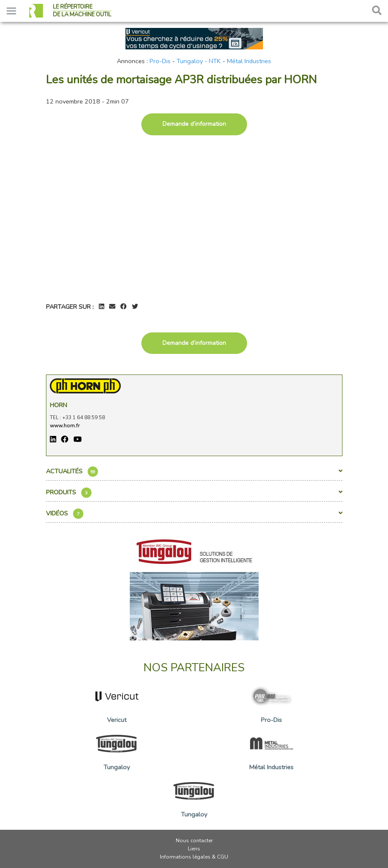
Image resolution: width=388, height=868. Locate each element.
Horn (58, 405)
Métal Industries (249, 61)
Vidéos (194, 514)
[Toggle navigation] (11, 11)
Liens (194, 849)
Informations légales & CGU (194, 857)
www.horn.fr (65, 426)
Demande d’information (194, 124)
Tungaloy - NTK (199, 61)
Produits (194, 493)
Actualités (194, 472)
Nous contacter (194, 841)
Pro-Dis (160, 61)
